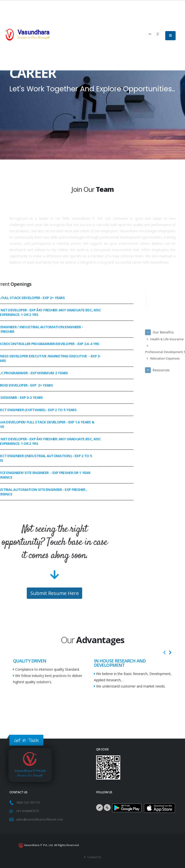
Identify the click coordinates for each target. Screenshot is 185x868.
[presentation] (165, 653)
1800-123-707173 (29, 803)
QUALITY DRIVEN (30, 661)
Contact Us (94, 857)
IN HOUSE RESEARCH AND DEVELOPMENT (120, 663)
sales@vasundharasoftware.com (40, 819)
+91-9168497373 (27, 811)
